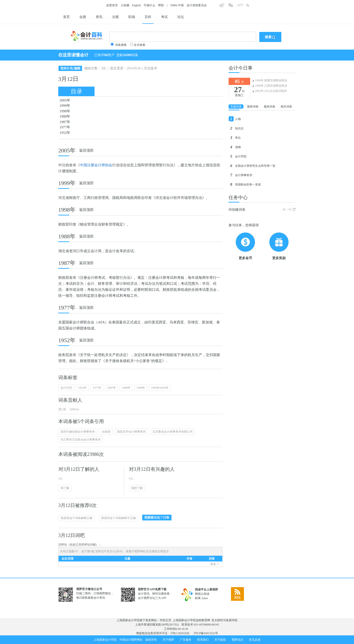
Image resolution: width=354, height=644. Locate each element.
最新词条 (253, 107)
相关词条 (286, 107)
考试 (164, 17)
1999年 (65, 106)
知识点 (239, 128)
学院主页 (165, 620)
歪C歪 (62, 409)
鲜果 (198, 598)
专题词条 (236, 107)
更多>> (215, 564)
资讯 (99, 17)
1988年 (65, 116)
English (137, 5)
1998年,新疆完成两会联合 (271, 80)
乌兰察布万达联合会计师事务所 (81, 440)
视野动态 (237, 640)
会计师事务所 (244, 175)
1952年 (65, 133)
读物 (238, 147)
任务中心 (238, 197)
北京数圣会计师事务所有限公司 (173, 432)
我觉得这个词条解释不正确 (118, 518)
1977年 (65, 127)
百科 (148, 17)
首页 (66, 17)
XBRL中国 (177, 5)
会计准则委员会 (197, 5)
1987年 (65, 122)
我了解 (65, 488)
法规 (115, 17)
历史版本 (151, 68)
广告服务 (186, 640)
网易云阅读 (202, 594)
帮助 (161, 5)
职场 (132, 17)
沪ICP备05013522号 (206, 633)
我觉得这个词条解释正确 (77, 518)
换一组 (287, 209)
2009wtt (74, 409)
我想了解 (137, 488)
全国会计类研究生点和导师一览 (255, 166)
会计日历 (66, 388)
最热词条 (270, 107)
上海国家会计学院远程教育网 (191, 620)
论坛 (181, 17)
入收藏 (125, 5)
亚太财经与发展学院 (224, 620)
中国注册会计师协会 (96, 165)
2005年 (65, 100)
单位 (238, 138)
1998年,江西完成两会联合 (271, 86)
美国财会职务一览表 (248, 185)
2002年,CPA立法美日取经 (271, 91)
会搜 (83, 17)
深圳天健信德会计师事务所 (78, 432)
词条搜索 (121, 45)
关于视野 (168, 640)
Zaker (205, 598)
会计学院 (241, 156)
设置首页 (112, 5)
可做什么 (149, 5)
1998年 (65, 111)
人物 (238, 119)
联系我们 (203, 640)
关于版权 (220, 640)
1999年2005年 (160, 388)
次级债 (106, 432)
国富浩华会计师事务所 (131, 432)
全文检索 (140, 45)
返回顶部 (86, 150)
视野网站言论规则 (146, 551)
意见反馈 (255, 640)
